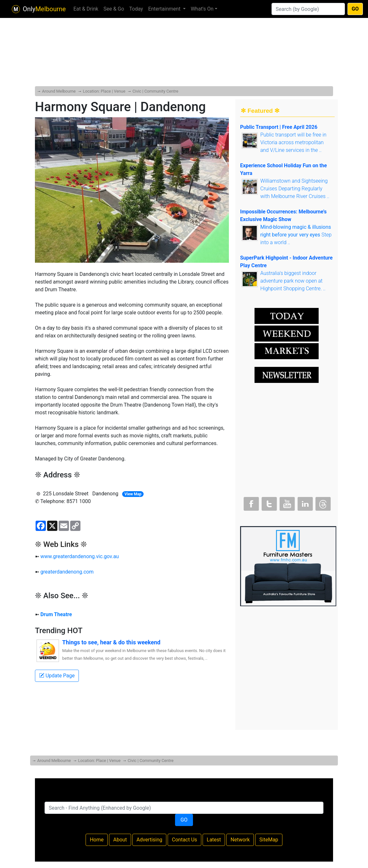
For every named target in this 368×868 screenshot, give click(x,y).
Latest (214, 840)
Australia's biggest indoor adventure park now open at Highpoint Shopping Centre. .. (293, 281)
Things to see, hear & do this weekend (111, 642)
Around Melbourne (59, 91)
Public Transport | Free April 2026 (279, 127)
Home (97, 840)
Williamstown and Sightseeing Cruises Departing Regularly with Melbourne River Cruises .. (295, 189)
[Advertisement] (184, 38)
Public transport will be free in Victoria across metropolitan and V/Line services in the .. (293, 142)
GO (355, 9)
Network (240, 840)
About (120, 840)
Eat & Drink (86, 9)
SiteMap (269, 840)
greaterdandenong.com (67, 572)
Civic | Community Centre (155, 91)
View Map (133, 494)
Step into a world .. (296, 235)
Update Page (57, 676)
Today (136, 9)
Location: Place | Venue (104, 91)
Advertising (150, 840)
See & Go (114, 9)
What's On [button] (202, 9)
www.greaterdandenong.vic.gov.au (80, 556)
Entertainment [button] (165, 9)
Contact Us (184, 840)
